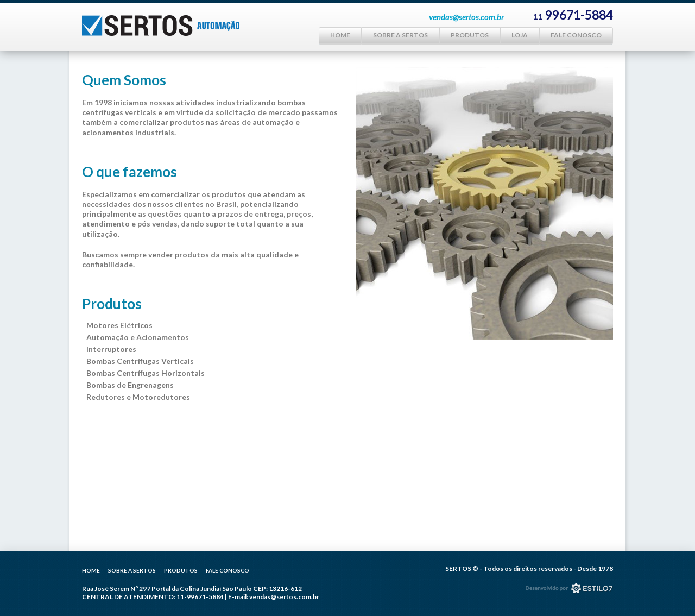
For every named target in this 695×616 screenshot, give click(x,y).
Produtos (470, 35)
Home (340, 35)
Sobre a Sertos (400, 35)
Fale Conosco (576, 35)
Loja (520, 35)
